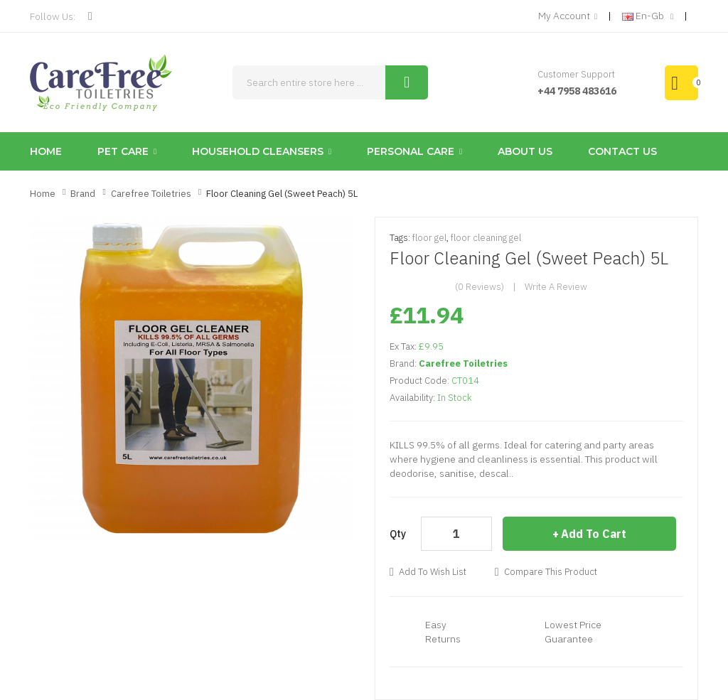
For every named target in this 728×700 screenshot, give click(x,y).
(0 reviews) (480, 287)
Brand (83, 194)
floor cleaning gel (486, 238)
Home (43, 194)
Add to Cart (594, 534)
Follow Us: (53, 16)
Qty (398, 534)
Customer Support (576, 74)
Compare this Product (551, 572)
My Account (568, 16)
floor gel (429, 238)
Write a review (556, 287)
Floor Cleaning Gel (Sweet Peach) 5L (282, 194)
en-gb (648, 16)
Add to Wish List (433, 572)
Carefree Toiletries (151, 194)
